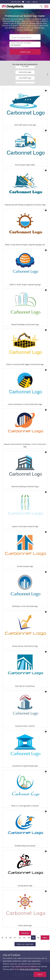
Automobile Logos (25, 78)
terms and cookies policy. (30, 969)
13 (24, 938)
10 (10, 938)
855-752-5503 (16, 2)
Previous (25, 933)
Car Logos (25, 66)
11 (15, 938)
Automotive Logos (25, 72)
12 (19, 938)
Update (25, 52)
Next (45, 938)
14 (29, 938)
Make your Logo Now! (25, 944)
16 (38, 938)
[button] (47, 75)
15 (33, 938)
